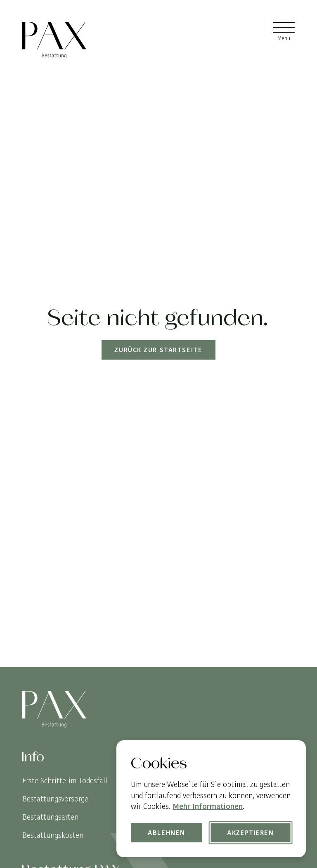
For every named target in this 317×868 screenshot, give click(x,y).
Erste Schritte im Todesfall (65, 781)
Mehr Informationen (208, 806)
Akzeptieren (251, 832)
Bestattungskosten (53, 835)
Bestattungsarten (50, 817)
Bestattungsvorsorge (55, 799)
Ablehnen (167, 833)
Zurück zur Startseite (159, 350)
